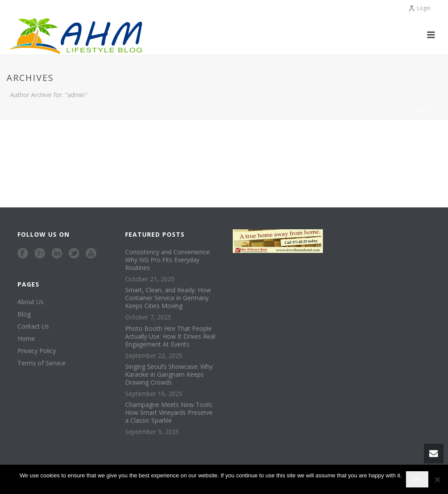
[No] (437, 480)
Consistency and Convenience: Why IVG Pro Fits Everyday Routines (168, 260)
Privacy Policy (37, 351)
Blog (24, 314)
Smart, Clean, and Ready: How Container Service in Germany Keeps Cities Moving (168, 298)
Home (422, 111)
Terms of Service (42, 363)
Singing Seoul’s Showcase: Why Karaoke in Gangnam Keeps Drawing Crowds (169, 375)
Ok (417, 479)
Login (419, 8)
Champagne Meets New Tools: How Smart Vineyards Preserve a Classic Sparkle (169, 413)
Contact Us (33, 326)
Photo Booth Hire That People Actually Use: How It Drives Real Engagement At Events (170, 336)
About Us (31, 302)
